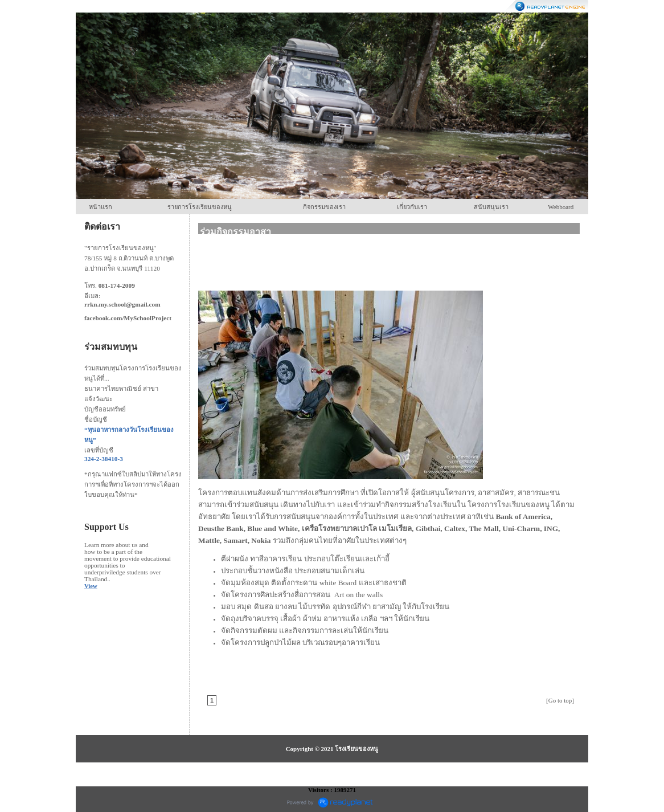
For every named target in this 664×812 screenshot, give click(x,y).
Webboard (561, 207)
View (91, 586)
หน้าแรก (101, 207)
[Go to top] (560, 700)
